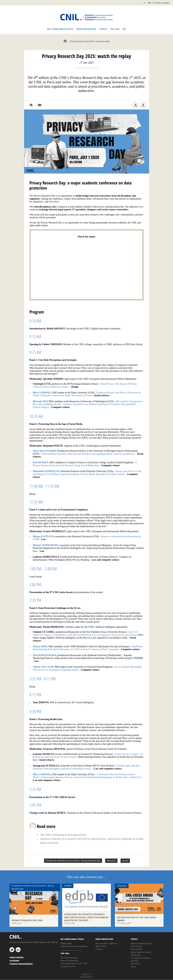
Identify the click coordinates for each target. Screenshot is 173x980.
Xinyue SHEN (40, 646)
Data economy (137, 949)
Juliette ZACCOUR (43, 667)
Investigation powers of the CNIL (74, 963)
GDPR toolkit (66, 943)
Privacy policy (87, 977)
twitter (12, 950)
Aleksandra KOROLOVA (46, 471)
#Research (111, 861)
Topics (103, 29)
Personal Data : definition (106, 943)
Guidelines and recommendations (74, 946)
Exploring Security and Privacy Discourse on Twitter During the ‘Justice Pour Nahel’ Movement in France (87, 394)
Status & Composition (70, 961)
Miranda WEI (40, 401)
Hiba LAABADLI (42, 393)
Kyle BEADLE (41, 462)
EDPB (69, 886)
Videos (133, 967)
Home (65, 41)
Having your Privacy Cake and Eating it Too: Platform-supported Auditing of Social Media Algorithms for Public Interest (87, 473)
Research (123, 886)
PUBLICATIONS (16, 957)
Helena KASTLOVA (43, 536)
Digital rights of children (141, 952)
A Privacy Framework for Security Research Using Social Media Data (85, 464)
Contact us (87, 974)
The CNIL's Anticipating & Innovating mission (63, 835)
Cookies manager (161, 3)
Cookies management (21, 964)
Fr (145, 3)
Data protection (86, 29)
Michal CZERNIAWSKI (46, 545)
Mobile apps (136, 955)
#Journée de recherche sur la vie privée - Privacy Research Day (73, 861)
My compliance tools (60, 29)
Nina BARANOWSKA (45, 655)
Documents (135, 964)
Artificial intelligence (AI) (141, 943)
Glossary (99, 949)
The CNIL (115, 29)
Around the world (68, 966)
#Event (125, 861)
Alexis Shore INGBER (44, 451)
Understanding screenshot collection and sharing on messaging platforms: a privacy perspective (88, 454)
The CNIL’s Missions (69, 958)
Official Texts (101, 946)
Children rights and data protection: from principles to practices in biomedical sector (86, 767)
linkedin (18, 950)
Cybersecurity (136, 946)
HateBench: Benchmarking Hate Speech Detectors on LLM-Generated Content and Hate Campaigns (88, 648)
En (149, 3)
